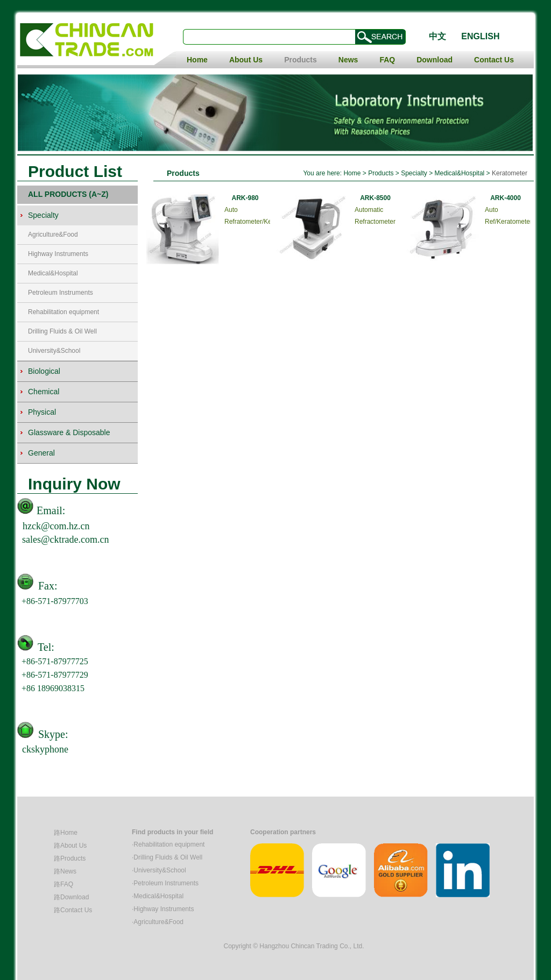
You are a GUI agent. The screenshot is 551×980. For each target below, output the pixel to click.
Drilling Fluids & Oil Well (62, 331)
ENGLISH (480, 36)
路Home (66, 833)
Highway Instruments (58, 254)
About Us (246, 60)
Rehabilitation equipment (63, 312)
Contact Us (494, 60)
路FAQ (63, 884)
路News (65, 871)
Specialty (414, 173)
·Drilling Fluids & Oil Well (167, 857)
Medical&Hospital (53, 273)
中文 (437, 36)
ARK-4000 (506, 198)
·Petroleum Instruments (165, 883)
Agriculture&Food (53, 235)
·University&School (159, 870)
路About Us (70, 846)
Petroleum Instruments (61, 293)
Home (197, 60)
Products (301, 60)
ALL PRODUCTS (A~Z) (68, 194)
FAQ (387, 60)
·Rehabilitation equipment (168, 844)
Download (435, 60)
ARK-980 (245, 198)
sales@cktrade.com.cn (66, 539)
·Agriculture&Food (158, 922)
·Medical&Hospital (158, 896)
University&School (54, 351)
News (348, 60)
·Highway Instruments (163, 909)
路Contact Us (73, 910)
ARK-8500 (375, 198)
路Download (71, 897)
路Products (70, 858)
